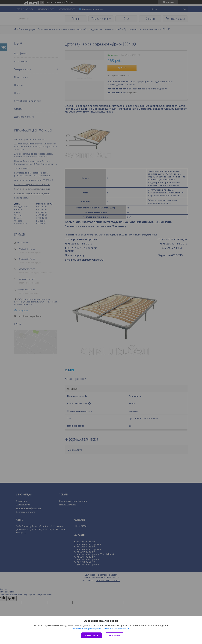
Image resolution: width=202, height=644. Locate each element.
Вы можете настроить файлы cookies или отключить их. (100, 628)
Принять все (91, 635)
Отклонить (115, 635)
